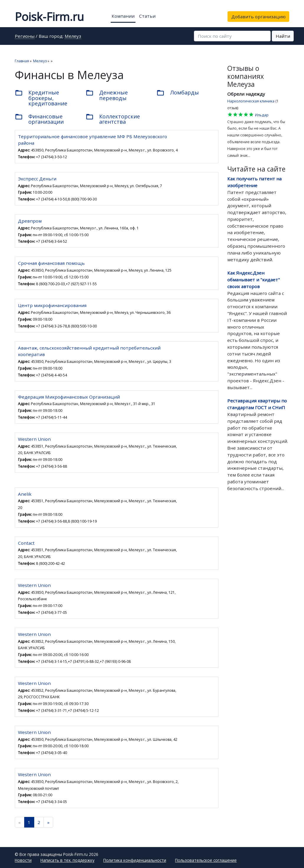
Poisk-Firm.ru (49, 17)
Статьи (147, 16)
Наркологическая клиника (251, 101)
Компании (123, 16)
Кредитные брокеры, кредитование (41, 98)
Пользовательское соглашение (206, 860)
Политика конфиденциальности (135, 860)
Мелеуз (73, 36)
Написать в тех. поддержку (67, 860)
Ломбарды (178, 93)
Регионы (25, 36)
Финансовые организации (39, 119)
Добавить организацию (259, 17)
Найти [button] (283, 36)
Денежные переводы (107, 95)
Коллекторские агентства (113, 119)
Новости (23, 860)
